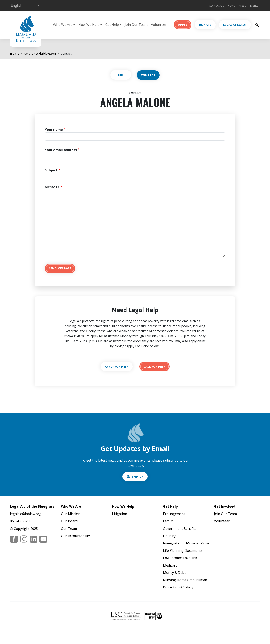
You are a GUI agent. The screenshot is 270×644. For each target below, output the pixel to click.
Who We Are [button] (63, 25)
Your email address (61, 150)
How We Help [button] (89, 25)
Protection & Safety (178, 587)
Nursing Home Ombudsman (185, 580)
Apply (183, 25)
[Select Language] (25, 5)
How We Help (123, 506)
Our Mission (71, 514)
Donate (205, 25)
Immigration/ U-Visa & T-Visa (186, 543)
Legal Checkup (235, 25)
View (121, 75)
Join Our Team (136, 25)
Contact (148, 75)
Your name (54, 130)
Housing (170, 536)
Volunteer (159, 25)
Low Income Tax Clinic (180, 558)
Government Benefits (180, 529)
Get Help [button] (112, 25)
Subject (51, 170)
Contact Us (217, 6)
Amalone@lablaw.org (40, 54)
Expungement (174, 514)
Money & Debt (174, 573)
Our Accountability (75, 536)
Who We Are (71, 506)
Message (52, 187)
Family (168, 521)
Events (254, 6)
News (231, 6)
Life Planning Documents (183, 550)
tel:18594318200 (155, 366)
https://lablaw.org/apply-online (117, 366)
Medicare (170, 565)
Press (242, 6)
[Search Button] (257, 25)
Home (15, 54)
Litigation (120, 514)
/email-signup (135, 476)
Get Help (170, 506)
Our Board (69, 521)
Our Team (69, 529)
